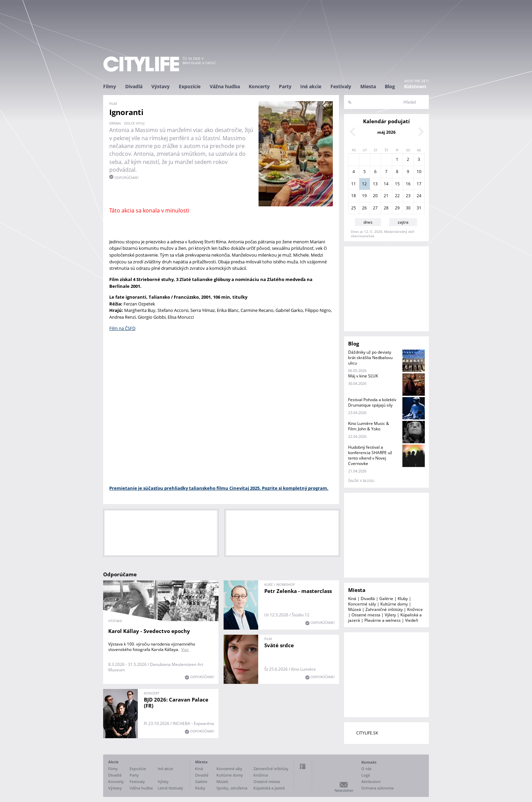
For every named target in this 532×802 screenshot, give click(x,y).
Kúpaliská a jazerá (269, 788)
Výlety (390, 615)
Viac (185, 649)
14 (386, 184)
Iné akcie (311, 86)
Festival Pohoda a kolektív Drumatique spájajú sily (372, 402)
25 (354, 208)
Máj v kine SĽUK (363, 376)
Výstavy (160, 86)
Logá (366, 775)
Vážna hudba (225, 86)
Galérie (386, 599)
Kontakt (369, 762)
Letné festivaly (170, 788)
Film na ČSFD (122, 328)
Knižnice (415, 609)
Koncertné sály (362, 604)
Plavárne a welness (383, 620)
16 (408, 184)
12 (364, 184)
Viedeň (412, 620)
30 (408, 208)
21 (386, 196)
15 (397, 184)
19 (364, 196)
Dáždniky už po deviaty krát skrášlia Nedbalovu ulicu (370, 358)
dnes (368, 222)
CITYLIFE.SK (367, 733)
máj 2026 (386, 132)
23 (408, 196)
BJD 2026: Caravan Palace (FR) (176, 703)
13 (375, 184)
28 (386, 208)
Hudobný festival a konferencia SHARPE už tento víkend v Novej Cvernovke (370, 455)
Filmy (110, 86)
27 (375, 208)
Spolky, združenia (232, 788)
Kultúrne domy (394, 604)
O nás (366, 769)
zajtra (403, 222)
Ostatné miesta (366, 615)
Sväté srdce (279, 645)
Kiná (352, 599)
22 (397, 196)
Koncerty (259, 86)
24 (419, 196)
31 (419, 208)
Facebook (303, 766)
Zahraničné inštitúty (384, 609)
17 (419, 184)
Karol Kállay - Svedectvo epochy (149, 631)
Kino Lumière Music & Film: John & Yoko (369, 426)
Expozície (190, 86)
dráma (115, 123)
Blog (390, 86)
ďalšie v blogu (361, 481)
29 (397, 208)
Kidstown (415, 86)
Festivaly (341, 86)
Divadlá (134, 86)
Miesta (368, 86)
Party (285, 86)
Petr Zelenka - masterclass (298, 591)
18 (354, 196)
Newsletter (344, 790)
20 (375, 196)
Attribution (371, 781)
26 (364, 208)
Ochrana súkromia (377, 788)
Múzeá (355, 609)
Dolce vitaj (134, 123)
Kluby (403, 599)
